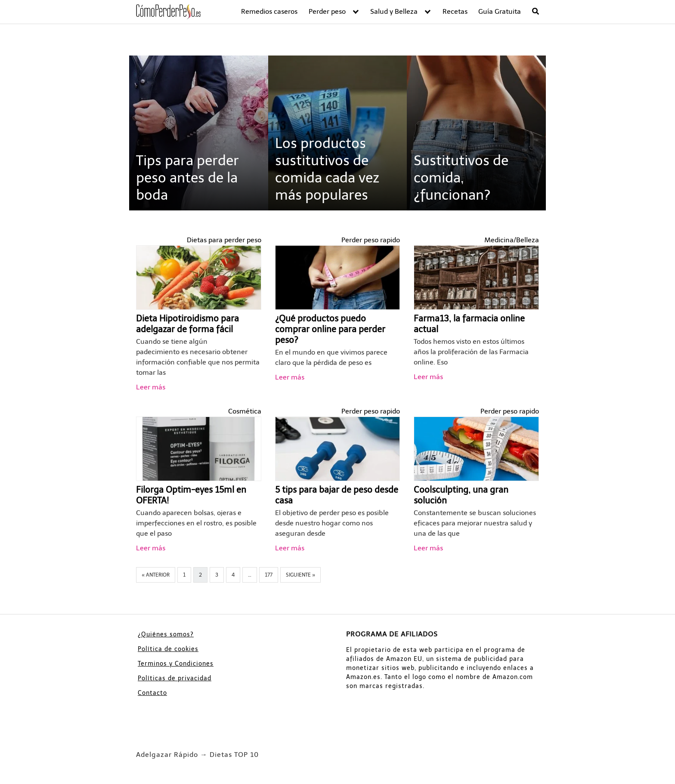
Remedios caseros (269, 11)
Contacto (152, 693)
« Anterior (156, 575)
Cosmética (245, 411)
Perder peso (327, 11)
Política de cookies (168, 649)
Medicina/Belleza (512, 240)
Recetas (455, 11)
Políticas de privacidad (175, 678)
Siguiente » (300, 575)
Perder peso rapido (371, 240)
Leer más (151, 387)
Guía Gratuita (500, 11)
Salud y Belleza (394, 11)
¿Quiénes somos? (166, 634)
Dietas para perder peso (224, 240)
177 (269, 575)
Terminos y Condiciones (176, 664)
